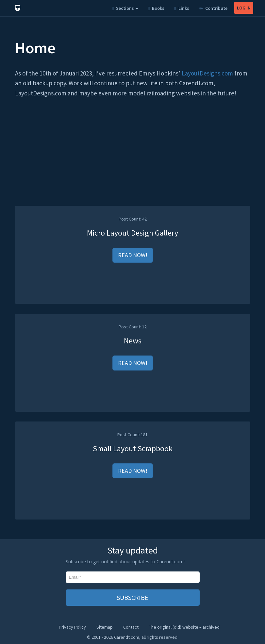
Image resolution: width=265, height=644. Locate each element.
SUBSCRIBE (132, 597)
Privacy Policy (72, 627)
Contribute (213, 8)
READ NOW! (133, 255)
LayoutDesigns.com (207, 73)
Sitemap (105, 627)
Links (182, 8)
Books (156, 8)
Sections (125, 8)
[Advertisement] (133, 160)
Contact (131, 627)
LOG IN (244, 8)
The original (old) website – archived (184, 627)
